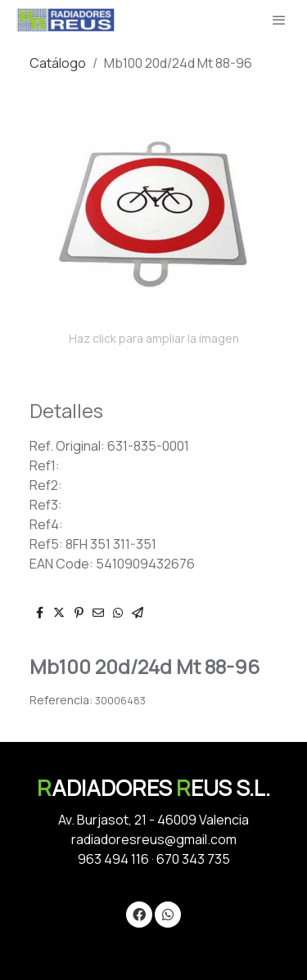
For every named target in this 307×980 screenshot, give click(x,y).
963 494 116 (113, 859)
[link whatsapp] (168, 914)
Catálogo (58, 63)
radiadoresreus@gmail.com (154, 839)
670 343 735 (193, 859)
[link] (65, 20)
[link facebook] (139, 914)
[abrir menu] (279, 20)
